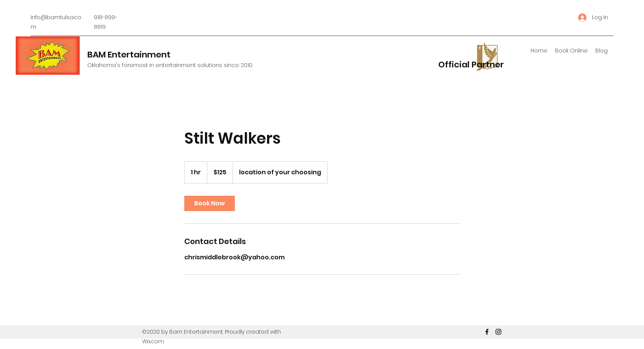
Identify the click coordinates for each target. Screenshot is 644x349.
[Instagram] (498, 332)
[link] (210, 203)
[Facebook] (487, 332)
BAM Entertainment (129, 55)
